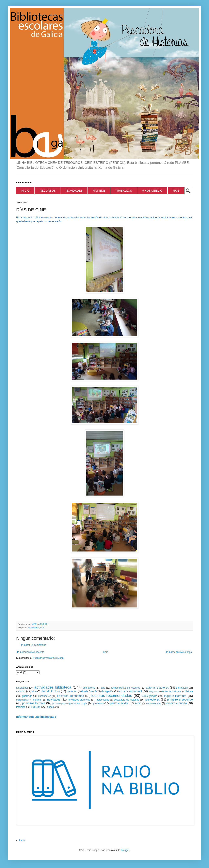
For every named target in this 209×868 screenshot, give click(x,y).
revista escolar (153, 703)
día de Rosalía (89, 691)
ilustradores (45, 696)
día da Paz (72, 691)
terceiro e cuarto (176, 703)
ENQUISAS (154, 692)
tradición (21, 707)
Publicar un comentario (34, 645)
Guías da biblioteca (172, 691)
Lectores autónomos (71, 696)
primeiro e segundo (180, 700)
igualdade (27, 696)
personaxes (103, 700)
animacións (89, 688)
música (37, 700)
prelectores (153, 700)
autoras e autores (157, 688)
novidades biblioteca (79, 700)
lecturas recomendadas (112, 696)
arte (103, 688)
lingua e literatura (175, 696)
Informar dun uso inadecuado (36, 717)
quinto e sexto (118, 703)
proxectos (98, 703)
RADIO (138, 703)
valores (36, 707)
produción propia (78, 703)
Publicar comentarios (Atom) (48, 658)
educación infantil (131, 691)
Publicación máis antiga (179, 652)
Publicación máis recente (31, 652)
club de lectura (50, 691)
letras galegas (149, 696)
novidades (54, 700)
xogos (50, 707)
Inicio (105, 652)
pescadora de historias (127, 700)
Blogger (125, 850)
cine (42, 628)
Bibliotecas (182, 688)
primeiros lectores (34, 703)
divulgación (108, 691)
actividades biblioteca (53, 687)
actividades (34, 628)
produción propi (59, 703)
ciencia (21, 691)
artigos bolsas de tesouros (126, 688)
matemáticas (22, 700)
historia (189, 691)
